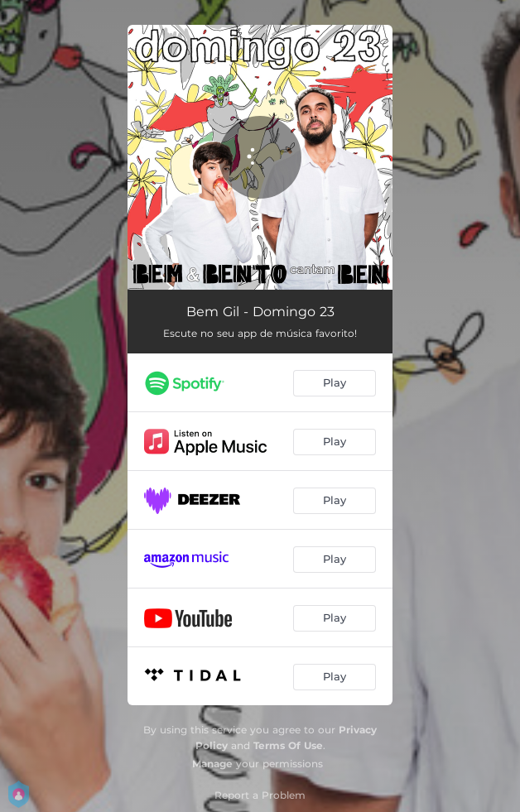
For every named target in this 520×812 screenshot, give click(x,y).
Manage (212, 764)
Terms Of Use (288, 745)
